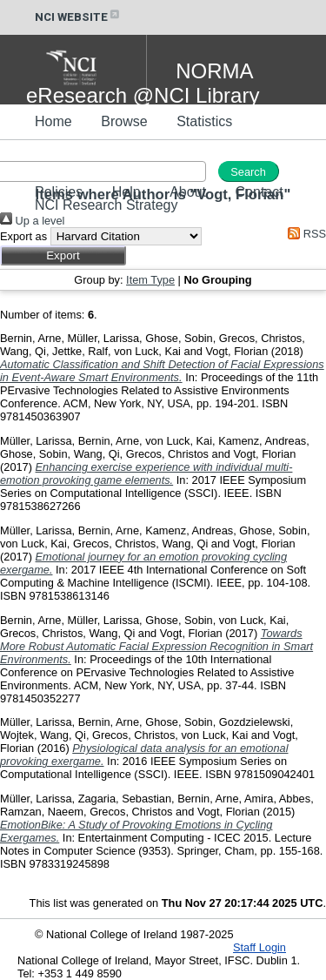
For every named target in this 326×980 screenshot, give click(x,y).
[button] (63, 255)
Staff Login (259, 947)
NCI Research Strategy (106, 205)
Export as (23, 236)
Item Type (150, 280)
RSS (304, 234)
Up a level (32, 221)
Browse (124, 121)
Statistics (204, 121)
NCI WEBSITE (78, 17)
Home (53, 121)
